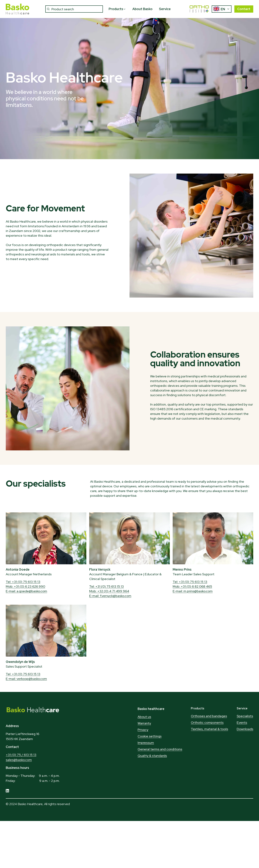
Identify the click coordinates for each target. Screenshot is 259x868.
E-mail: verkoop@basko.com (26, 679)
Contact (244, 9)
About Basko (142, 9)
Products (117, 9)
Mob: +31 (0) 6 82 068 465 (192, 586)
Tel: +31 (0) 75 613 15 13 (23, 582)
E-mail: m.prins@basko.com (193, 591)
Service (165, 9)
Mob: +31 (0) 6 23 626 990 (25, 586)
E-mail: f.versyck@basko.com (110, 596)
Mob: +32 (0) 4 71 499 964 (109, 591)
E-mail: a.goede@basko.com (26, 591)
